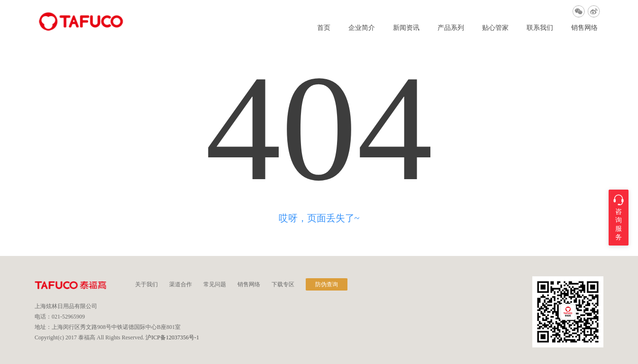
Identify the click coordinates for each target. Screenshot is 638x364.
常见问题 (215, 284)
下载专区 (283, 284)
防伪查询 (327, 284)
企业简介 (362, 28)
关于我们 (146, 284)
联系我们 (540, 28)
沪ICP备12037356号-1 (172, 337)
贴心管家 (495, 28)
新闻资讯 (406, 28)
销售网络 (584, 28)
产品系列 (451, 28)
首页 (324, 28)
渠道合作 (181, 284)
